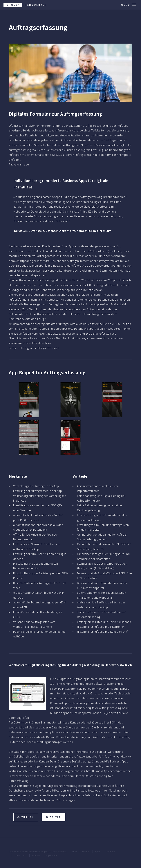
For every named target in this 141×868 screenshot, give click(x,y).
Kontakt (36, 855)
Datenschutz (20, 855)
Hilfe (75, 851)
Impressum (51, 855)
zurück (28, 817)
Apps (98, 851)
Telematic (110, 851)
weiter (55, 817)
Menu (126, 5)
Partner (86, 851)
